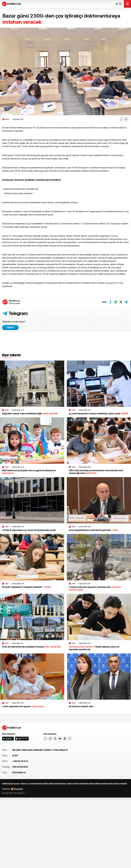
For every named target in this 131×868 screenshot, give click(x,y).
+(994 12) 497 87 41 (20, 761)
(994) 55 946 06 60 (20, 767)
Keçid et (10, 328)
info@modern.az (19, 772)
